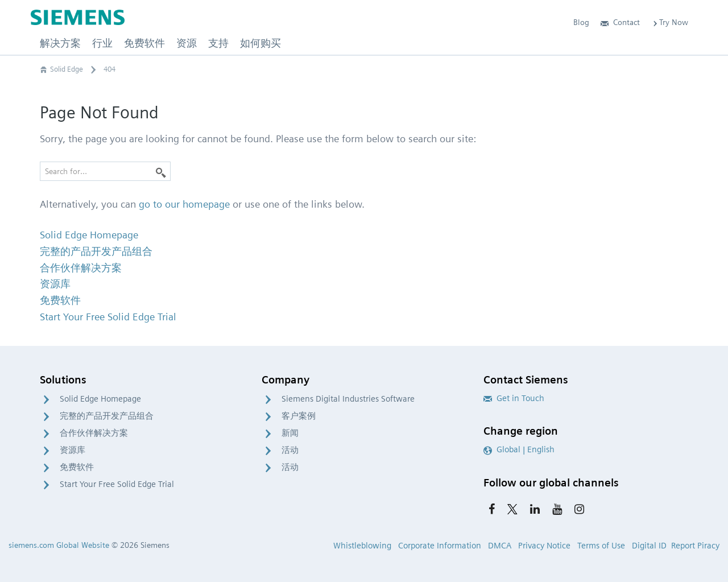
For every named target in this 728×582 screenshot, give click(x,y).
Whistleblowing (362, 546)
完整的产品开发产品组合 (107, 416)
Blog (581, 22)
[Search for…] (105, 171)
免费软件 (77, 467)
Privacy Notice (544, 546)
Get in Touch (514, 398)
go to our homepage (184, 204)
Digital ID (649, 546)
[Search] (161, 171)
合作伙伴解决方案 (94, 433)
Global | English (519, 449)
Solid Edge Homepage (100, 399)
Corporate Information (440, 546)
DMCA (500, 546)
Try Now (670, 22)
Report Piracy (695, 546)
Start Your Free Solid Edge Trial (117, 484)
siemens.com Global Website (59, 545)
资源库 (73, 450)
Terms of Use (601, 546)
